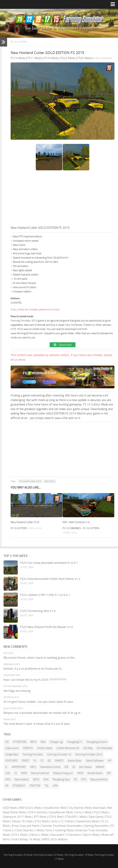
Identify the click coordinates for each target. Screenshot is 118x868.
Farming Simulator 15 (59, 754)
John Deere (85, 767)
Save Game (96, 817)
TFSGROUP (19, 786)
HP (109, 761)
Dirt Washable (104, 748)
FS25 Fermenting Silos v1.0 (38, 611)
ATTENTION (20, 742)
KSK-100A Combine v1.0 (76, 522)
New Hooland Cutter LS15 (25, 522)
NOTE (36, 779)
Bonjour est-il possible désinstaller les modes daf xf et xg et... (43, 713)
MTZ (8, 779)
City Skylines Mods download (87, 808)
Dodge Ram (12, 754)
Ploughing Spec (61, 779)
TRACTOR (35, 786)
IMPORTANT (19, 767)
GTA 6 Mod (56, 817)
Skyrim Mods (91, 835)
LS (16, 773)
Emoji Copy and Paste (26, 826)
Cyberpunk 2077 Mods (17, 817)
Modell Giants (95, 773)
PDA (46, 779)
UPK (55, 786)
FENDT (26, 761)
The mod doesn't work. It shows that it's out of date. (37, 724)
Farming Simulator (33, 754)
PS (76, 779)
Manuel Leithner (40, 773)
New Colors (50, 481)
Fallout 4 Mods (39, 835)
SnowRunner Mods (61, 812)
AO (7, 742)
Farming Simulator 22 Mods (49, 855)
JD (74, 767)
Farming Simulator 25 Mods (18, 855)
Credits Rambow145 (68, 748)
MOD (80, 773)
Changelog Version (97, 742)
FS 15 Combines (72, 528)
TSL (47, 786)
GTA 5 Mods (20, 835)
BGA (43, 742)
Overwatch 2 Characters (66, 835)
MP (109, 773)
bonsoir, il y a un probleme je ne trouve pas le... (34, 669)
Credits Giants (45, 748)
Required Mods (99, 779)
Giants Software (95, 761)
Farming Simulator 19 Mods (79, 855)
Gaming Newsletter (96, 826)
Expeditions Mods (88, 821)
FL (35, 761)
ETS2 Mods (42, 821)
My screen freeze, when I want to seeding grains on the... (40, 658)
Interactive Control (50, 767)
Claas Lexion (12, 748)
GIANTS (59, 761)
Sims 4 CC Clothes (63, 821)
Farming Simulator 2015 (24, 321)
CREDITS (28, 748)
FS (42, 761)
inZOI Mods (10, 808)
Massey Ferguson (63, 773)
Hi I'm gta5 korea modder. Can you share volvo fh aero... (39, 702)
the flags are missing (17, 691)
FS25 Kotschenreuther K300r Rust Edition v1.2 (50, 579)
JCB (66, 767)
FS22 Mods (101, 812)
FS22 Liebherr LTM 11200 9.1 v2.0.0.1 (45, 595)
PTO (84, 779)
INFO (33, 767)
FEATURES (11, 761)
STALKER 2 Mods (76, 817)
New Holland (22, 779)
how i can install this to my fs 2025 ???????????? (35, 680)
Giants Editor (75, 761)
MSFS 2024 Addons (55, 839)
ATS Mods (40, 817)
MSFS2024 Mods (30, 808)
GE (49, 761)
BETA (33, 742)
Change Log (56, 742)
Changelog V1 (75, 742)
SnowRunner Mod (55, 808)
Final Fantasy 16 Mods (26, 839)
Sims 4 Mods (84, 812)
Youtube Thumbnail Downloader (62, 826)
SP (7, 786)
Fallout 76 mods (22, 821)
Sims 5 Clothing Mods (60, 830)
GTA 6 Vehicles (37, 812)
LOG (8, 773)
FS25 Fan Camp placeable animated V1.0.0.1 (49, 563)
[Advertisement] (63, 199)
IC (6, 767)
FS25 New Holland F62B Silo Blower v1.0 (47, 627)
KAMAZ (100, 767)
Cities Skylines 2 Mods (29, 830)
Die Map (88, 748)
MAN (24, 773)
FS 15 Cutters (19, 42)
